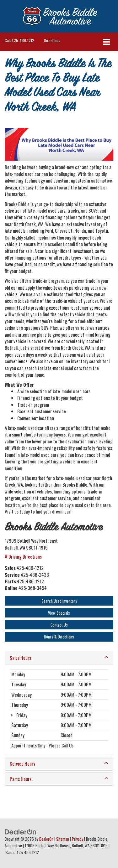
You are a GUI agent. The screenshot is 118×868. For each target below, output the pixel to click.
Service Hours (59, 764)
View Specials (59, 613)
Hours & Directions (59, 637)
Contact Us (59, 625)
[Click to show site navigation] (107, 42)
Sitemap (63, 839)
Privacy (78, 839)
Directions (52, 40)
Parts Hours (59, 779)
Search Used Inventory (59, 601)
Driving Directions (23, 556)
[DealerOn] (21, 831)
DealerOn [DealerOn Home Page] (46, 839)
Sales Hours (59, 658)
